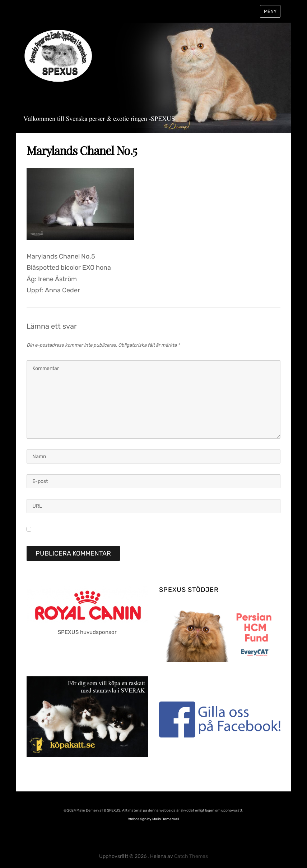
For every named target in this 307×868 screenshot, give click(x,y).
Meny (270, 11)
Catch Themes (191, 856)
